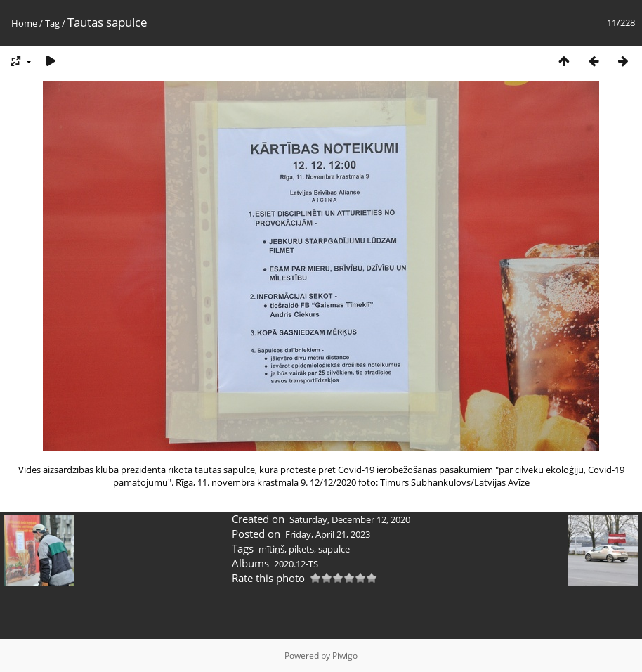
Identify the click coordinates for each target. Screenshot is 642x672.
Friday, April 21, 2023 (328, 534)
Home (24, 23)
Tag (52, 23)
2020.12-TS (296, 564)
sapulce (334, 549)
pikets (301, 549)
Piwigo (345, 655)
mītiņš (271, 549)
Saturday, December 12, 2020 (350, 519)
